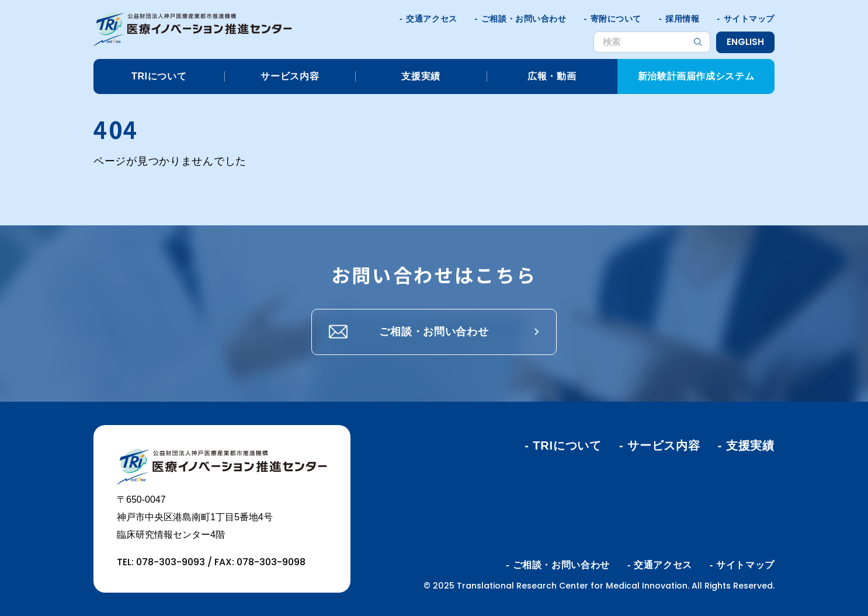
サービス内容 (290, 76)
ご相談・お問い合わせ (524, 19)
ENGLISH (745, 42)
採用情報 (682, 19)
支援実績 (421, 76)
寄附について (616, 19)
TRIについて (159, 76)
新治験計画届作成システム (696, 76)
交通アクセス (431, 19)
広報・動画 (552, 76)
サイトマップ (749, 19)
